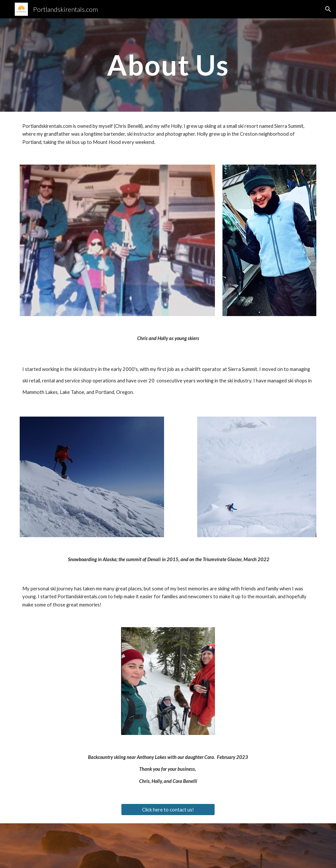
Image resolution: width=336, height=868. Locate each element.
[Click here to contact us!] (168, 810)
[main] (168, 65)
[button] (328, 9)
